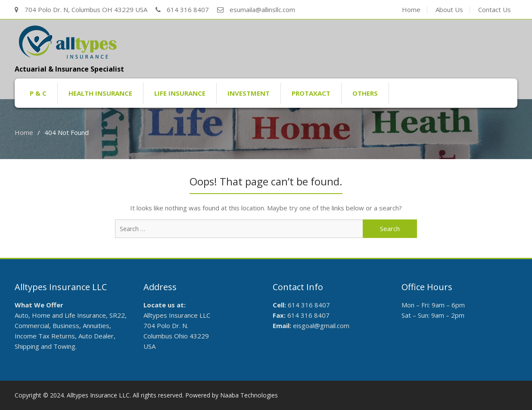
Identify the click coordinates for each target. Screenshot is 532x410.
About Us (449, 10)
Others (365, 93)
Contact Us (495, 10)
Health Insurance (100, 93)
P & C (38, 93)
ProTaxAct (311, 93)
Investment (249, 93)
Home (411, 10)
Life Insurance (180, 93)
